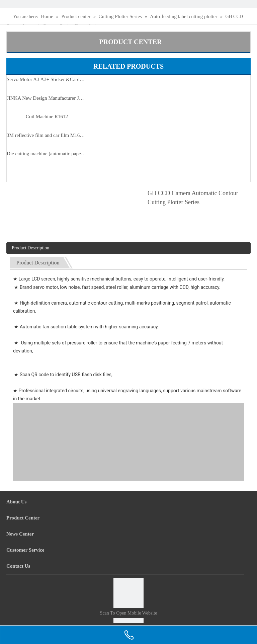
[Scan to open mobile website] (128, 593)
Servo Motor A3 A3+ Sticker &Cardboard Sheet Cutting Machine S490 (47, 79)
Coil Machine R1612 (47, 116)
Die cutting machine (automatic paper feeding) (47, 154)
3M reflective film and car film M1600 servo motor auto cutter (47, 135)
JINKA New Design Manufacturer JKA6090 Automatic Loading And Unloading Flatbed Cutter (47, 98)
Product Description (30, 248)
